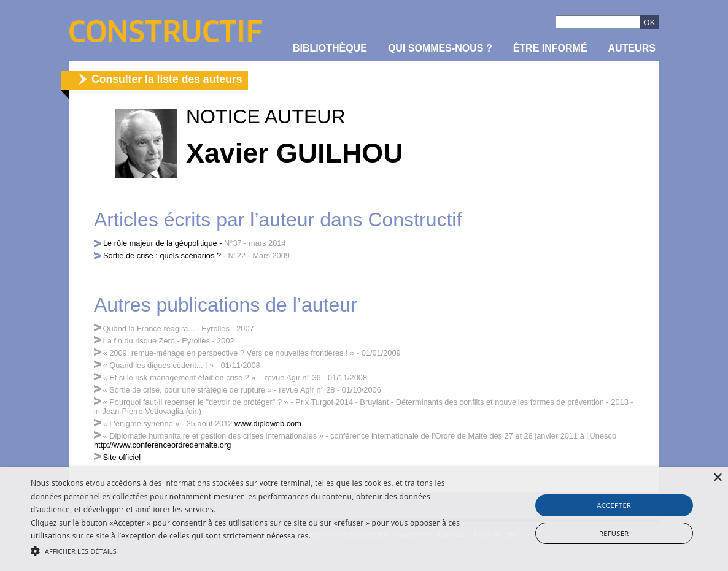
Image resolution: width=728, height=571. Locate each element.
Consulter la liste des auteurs (167, 79)
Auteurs (632, 48)
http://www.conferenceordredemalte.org (162, 445)
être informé (550, 48)
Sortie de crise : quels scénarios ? (162, 255)
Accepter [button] (614, 505)
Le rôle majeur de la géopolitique (160, 243)
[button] (247, 550)
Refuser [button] (614, 533)
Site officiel (122, 457)
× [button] (717, 478)
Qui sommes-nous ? (440, 48)
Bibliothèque (330, 48)
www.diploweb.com (268, 423)
